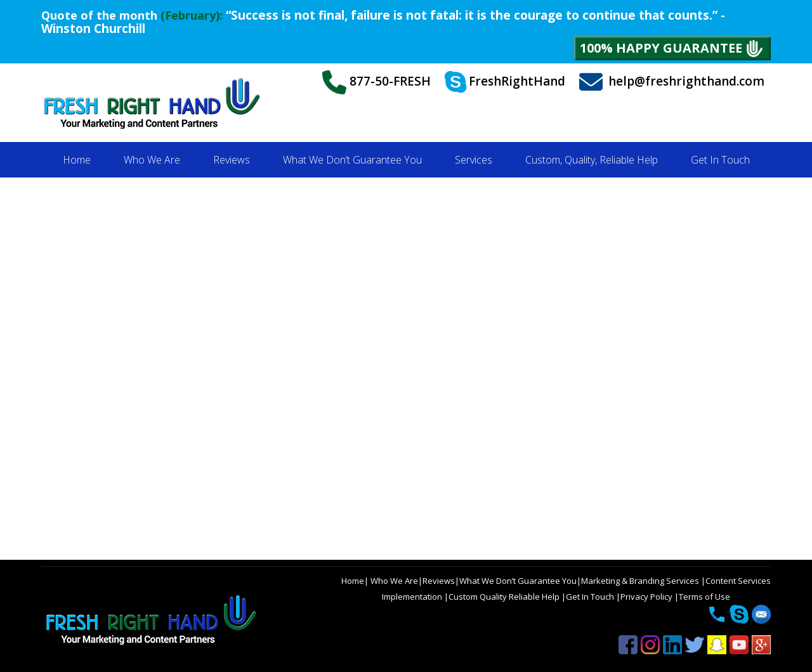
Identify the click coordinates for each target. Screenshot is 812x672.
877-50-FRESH (377, 82)
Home (353, 581)
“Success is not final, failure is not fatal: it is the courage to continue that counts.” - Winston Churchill (383, 22)
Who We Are (393, 581)
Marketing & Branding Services (641, 581)
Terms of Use (704, 597)
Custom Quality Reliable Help (505, 597)
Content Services (738, 581)
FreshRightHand (505, 82)
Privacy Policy (647, 597)
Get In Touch (591, 597)
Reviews (439, 581)
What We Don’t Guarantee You (518, 581)
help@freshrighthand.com (672, 82)
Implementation (413, 597)
